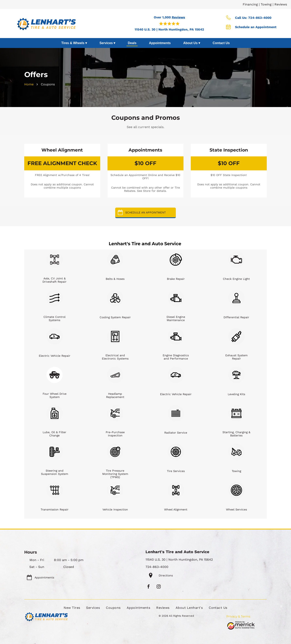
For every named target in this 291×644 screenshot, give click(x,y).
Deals (132, 43)
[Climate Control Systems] (55, 298)
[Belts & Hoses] (115, 260)
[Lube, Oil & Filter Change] (55, 413)
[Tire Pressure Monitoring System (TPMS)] (115, 452)
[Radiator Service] (176, 413)
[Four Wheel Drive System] (55, 375)
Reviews (281, 4)
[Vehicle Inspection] (115, 490)
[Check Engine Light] (236, 260)
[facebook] (149, 587)
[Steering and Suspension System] (55, 452)
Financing (250, 4)
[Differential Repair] (236, 298)
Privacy (232, 616)
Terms (246, 616)
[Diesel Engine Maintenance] (176, 298)
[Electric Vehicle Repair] (55, 336)
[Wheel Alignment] (176, 490)
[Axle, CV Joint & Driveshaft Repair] (55, 260)
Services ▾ (107, 43)
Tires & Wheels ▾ (74, 43)
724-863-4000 (260, 18)
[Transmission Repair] (55, 490)
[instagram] (159, 587)
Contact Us (221, 43)
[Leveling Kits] (236, 375)
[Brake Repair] (176, 260)
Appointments (160, 43)
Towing (266, 4)
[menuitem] (72, 608)
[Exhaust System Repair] (236, 336)
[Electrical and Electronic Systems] (115, 336)
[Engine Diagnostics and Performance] (176, 336)
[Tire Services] (176, 452)
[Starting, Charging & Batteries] (236, 413)
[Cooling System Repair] (115, 298)
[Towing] (236, 452)
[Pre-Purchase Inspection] (115, 413)
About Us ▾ (192, 43)
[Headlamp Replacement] (115, 375)
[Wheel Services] (236, 490)
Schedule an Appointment (256, 27)
